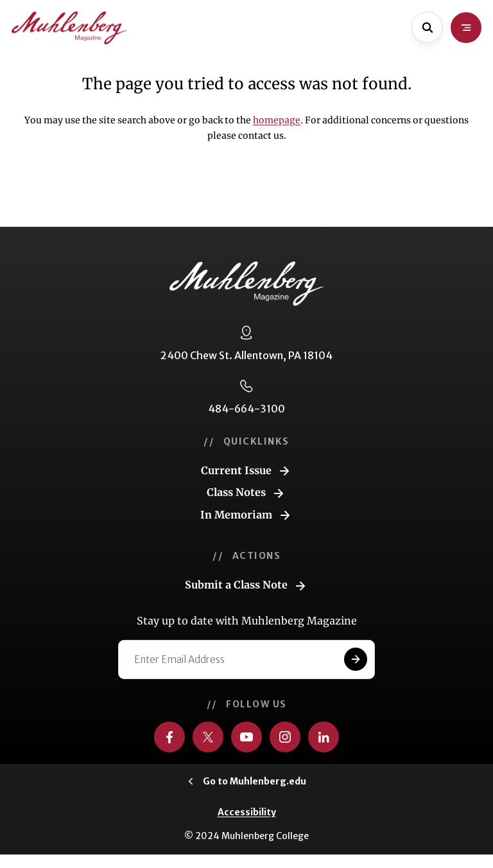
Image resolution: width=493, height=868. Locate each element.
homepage (277, 120)
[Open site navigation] (466, 28)
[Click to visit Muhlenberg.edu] (247, 781)
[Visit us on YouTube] (246, 737)
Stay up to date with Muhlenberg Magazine (247, 621)
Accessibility (247, 812)
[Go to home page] (69, 28)
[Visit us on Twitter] (208, 737)
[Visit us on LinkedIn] (324, 737)
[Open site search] (427, 27)
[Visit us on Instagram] (285, 737)
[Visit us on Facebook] (169, 737)
